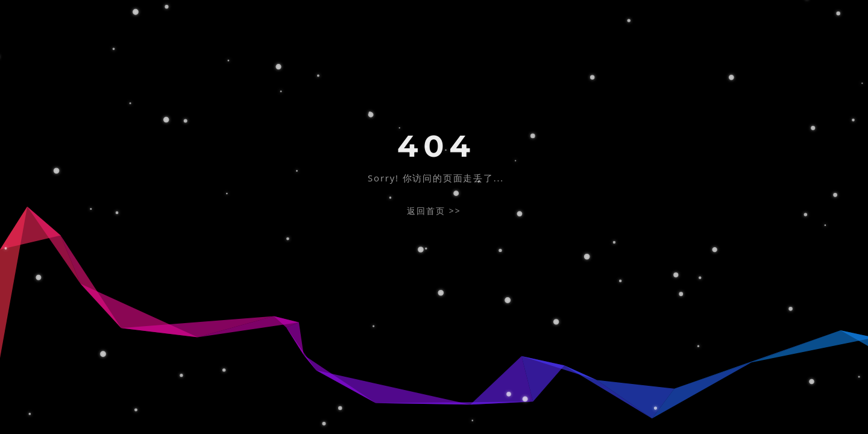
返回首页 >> (434, 211)
